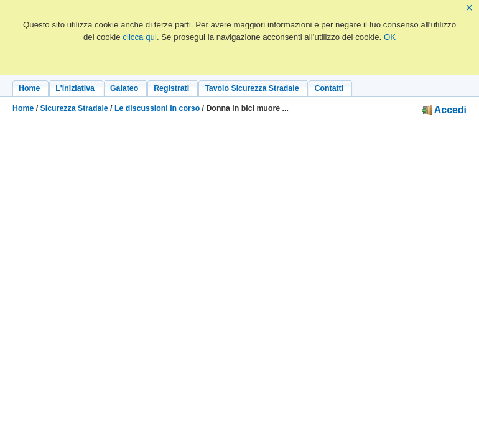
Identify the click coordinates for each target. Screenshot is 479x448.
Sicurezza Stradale (74, 108)
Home (23, 108)
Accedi (444, 110)
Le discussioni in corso (157, 108)
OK (390, 37)
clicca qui (140, 37)
